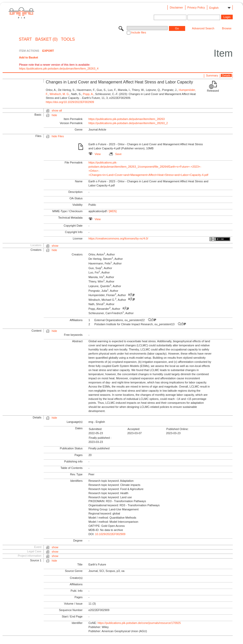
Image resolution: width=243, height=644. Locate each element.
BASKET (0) (46, 39)
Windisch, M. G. (60, 94)
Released (213, 91)
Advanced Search (203, 28)
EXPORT (48, 51)
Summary (212, 75)
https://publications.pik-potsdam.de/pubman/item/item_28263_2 (128, 123)
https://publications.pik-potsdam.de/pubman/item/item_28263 (127, 119)
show (55, 246)
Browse (227, 28)
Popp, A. (88, 94)
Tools (68, 39)
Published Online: (177, 429)
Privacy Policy (196, 7)
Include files (139, 32)
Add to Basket (29, 57)
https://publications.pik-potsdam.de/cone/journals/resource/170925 (139, 623)
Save (115, 154)
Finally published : (100, 438)
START (25, 39)
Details (226, 75)
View (95, 154)
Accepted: (134, 429)
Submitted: (96, 429)
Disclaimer (176, 7)
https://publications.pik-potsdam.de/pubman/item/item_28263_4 (59, 68)
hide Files (58, 136)
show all (57, 110)
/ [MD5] (112, 211)
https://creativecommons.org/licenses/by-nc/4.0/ (118, 238)
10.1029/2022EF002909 (110, 534)
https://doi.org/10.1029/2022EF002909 (70, 102)
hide (54, 115)
